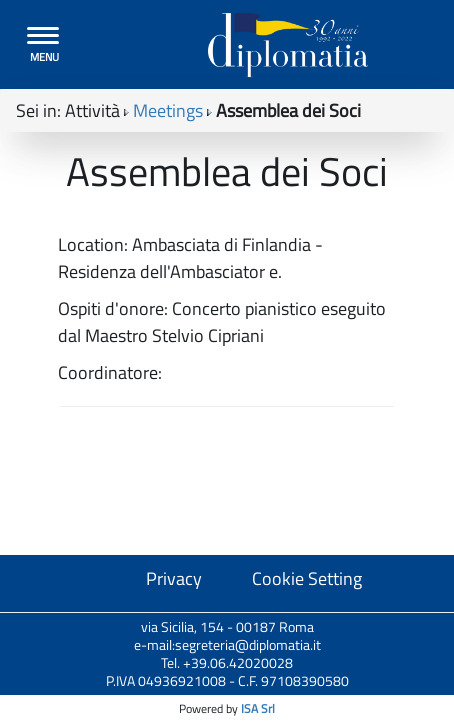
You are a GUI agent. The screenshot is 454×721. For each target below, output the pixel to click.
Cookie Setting (307, 578)
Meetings (168, 110)
